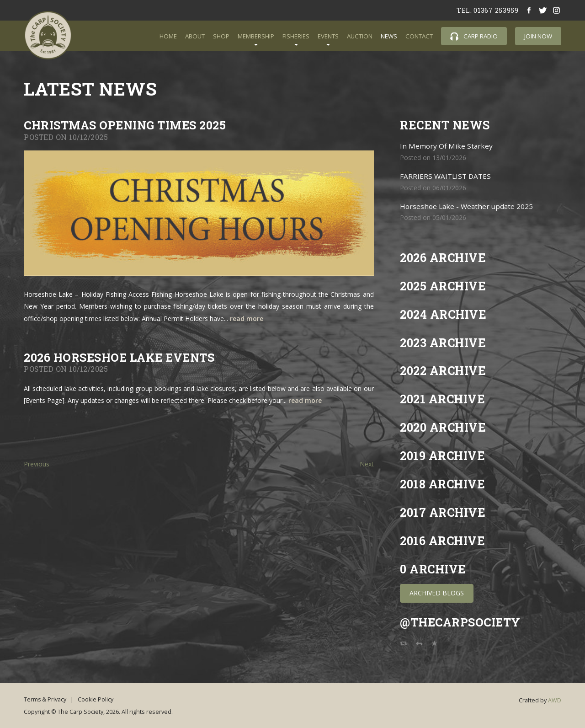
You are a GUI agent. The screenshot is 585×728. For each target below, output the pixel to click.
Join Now (538, 36)
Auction (360, 36)
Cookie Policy (96, 698)
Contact (419, 36)
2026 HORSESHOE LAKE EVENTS (120, 357)
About (195, 36)
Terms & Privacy (45, 698)
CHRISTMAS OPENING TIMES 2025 (125, 125)
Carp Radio (474, 36)
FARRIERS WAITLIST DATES (445, 175)
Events (328, 36)
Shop (221, 36)
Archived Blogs (437, 591)
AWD (555, 699)
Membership (256, 36)
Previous (37, 464)
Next (367, 464)
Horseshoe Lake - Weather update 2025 (466, 205)
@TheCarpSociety (461, 621)
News (389, 36)
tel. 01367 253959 (488, 10)
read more (247, 318)
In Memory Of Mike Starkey (447, 146)
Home (168, 36)
